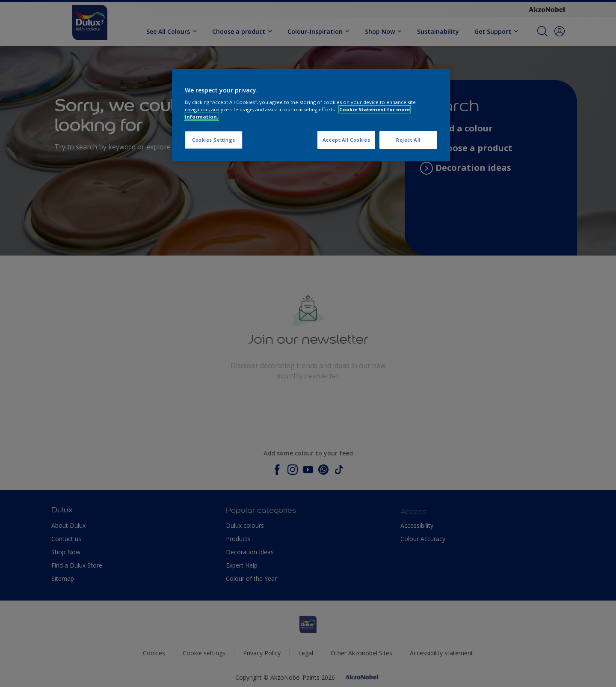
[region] (311, 115)
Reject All (408, 140)
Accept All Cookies (346, 140)
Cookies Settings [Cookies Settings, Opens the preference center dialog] (214, 140)
